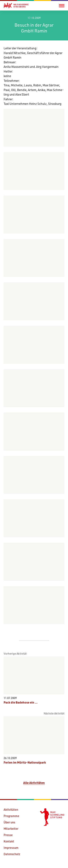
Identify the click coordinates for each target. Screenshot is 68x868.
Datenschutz (12, 854)
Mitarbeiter (11, 829)
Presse (8, 835)
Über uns (9, 822)
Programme (11, 816)
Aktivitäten (11, 810)
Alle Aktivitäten (34, 783)
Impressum (11, 848)
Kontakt (9, 841)
